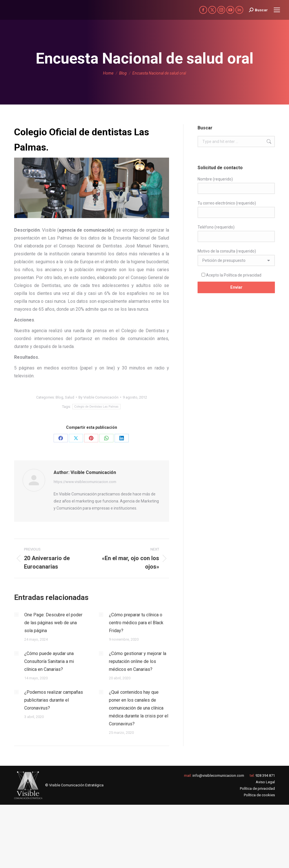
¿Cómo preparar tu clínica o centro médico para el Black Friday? (136, 623)
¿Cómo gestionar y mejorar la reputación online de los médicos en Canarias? (138, 661)
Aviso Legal (265, 782)
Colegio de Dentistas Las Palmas (96, 407)
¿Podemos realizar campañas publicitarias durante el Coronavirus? (54, 700)
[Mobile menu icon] (277, 10)
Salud (70, 397)
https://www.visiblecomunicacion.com (85, 482)
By (98, 397)
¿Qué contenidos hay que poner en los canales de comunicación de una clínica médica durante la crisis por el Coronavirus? (139, 708)
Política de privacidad (243, 275)
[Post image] (16, 615)
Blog (59, 397)
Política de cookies (259, 795)
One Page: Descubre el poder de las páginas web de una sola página (53, 623)
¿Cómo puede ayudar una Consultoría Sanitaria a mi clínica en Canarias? (49, 661)
